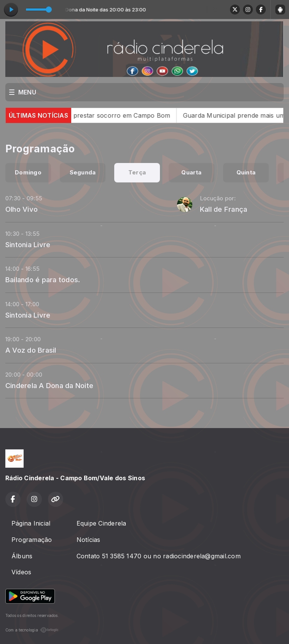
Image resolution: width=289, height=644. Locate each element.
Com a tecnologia (32, 630)
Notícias (89, 540)
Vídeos (21, 572)
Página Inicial (31, 523)
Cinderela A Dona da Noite (49, 385)
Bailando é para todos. (43, 280)
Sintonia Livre (28, 244)
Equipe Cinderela (101, 523)
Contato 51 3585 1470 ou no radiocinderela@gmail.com (159, 556)
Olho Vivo (22, 209)
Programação (32, 540)
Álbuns (22, 556)
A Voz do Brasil (31, 350)
